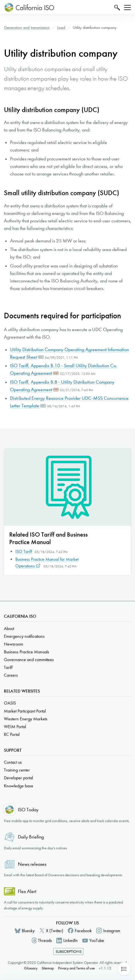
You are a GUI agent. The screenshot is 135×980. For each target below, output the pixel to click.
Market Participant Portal (25, 711)
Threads (45, 940)
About (9, 628)
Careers (11, 675)
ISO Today (28, 810)
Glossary (31, 968)
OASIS (10, 703)
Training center (17, 770)
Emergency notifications (24, 636)
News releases (32, 864)
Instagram (112, 931)
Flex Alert (27, 891)
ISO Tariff (24, 551)
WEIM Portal (15, 727)
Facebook (83, 931)
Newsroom (14, 644)
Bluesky (28, 931)
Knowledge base (19, 786)
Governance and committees (29, 660)
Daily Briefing (31, 837)
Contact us (13, 762)
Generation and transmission (27, 28)
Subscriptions (68, 952)
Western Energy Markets (26, 719)
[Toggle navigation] (127, 8)
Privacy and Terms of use (76, 968)
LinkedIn (71, 940)
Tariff (8, 667)
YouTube (97, 940)
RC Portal (12, 734)
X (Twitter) (55, 931)
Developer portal (18, 778)
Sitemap (48, 968)
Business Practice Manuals (26, 652)
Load (61, 28)
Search (116, 7)
